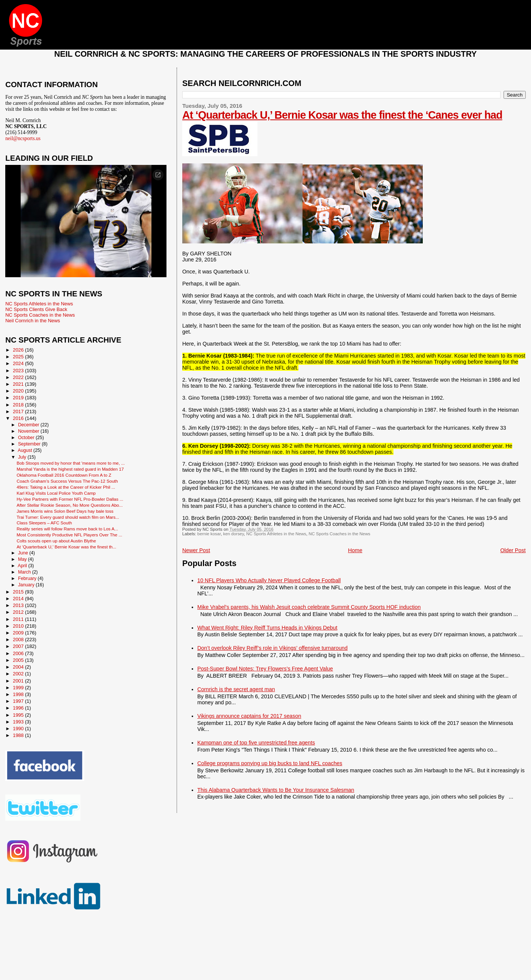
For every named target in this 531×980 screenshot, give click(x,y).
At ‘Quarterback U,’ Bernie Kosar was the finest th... (66, 547)
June (24, 553)
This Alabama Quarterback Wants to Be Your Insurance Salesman (276, 790)
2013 (19, 605)
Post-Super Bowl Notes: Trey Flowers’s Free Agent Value (265, 669)
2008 (19, 639)
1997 (19, 701)
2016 (19, 418)
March (25, 572)
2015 (19, 592)
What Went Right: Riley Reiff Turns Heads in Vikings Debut (267, 628)
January (27, 585)
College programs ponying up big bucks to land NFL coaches (270, 763)
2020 (19, 391)
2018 (19, 405)
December (29, 425)
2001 (19, 681)
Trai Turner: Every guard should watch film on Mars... (68, 517)
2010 (19, 626)
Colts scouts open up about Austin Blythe (56, 541)
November (29, 431)
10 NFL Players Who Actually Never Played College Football (269, 580)
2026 (19, 350)
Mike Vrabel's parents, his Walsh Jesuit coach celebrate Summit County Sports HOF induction (309, 607)
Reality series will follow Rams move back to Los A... (67, 529)
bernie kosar (209, 534)
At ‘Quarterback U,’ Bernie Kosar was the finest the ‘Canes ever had (342, 115)
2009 (19, 633)
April (23, 566)
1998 (19, 694)
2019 (19, 398)
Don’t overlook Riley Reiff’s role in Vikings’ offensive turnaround (272, 648)
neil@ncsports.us (23, 138)
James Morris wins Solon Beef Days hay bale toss (65, 511)
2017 (19, 411)
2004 (19, 667)
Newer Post (196, 550)
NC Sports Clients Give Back (36, 309)
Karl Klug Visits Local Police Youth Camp (56, 493)
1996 (19, 708)
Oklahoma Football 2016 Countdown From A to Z (64, 475)
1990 (19, 729)
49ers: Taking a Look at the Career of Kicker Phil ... (66, 487)
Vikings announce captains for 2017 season (249, 716)
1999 (19, 688)
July (23, 457)
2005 (19, 660)
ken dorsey (234, 534)
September (30, 444)
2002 (19, 674)
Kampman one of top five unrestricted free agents (256, 743)
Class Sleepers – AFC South (44, 523)
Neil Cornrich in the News (33, 321)
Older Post (513, 550)
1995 (19, 715)
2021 (19, 384)
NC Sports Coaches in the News (339, 534)
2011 (19, 619)
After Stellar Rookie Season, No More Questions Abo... (70, 505)
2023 (19, 371)
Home (355, 550)
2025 (19, 357)
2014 (19, 599)
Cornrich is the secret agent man (236, 689)
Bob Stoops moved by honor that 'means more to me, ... (71, 463)
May (23, 559)
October (27, 438)
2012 (19, 612)
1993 (19, 722)
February (28, 578)
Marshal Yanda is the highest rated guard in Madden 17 (70, 469)
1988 (19, 735)
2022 (19, 377)
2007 (19, 646)
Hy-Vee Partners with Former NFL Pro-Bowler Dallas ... (70, 499)
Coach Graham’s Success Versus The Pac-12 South (67, 481)
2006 (19, 653)
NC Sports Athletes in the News (276, 534)
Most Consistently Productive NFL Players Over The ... (69, 535)
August (26, 450)
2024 (19, 363)
